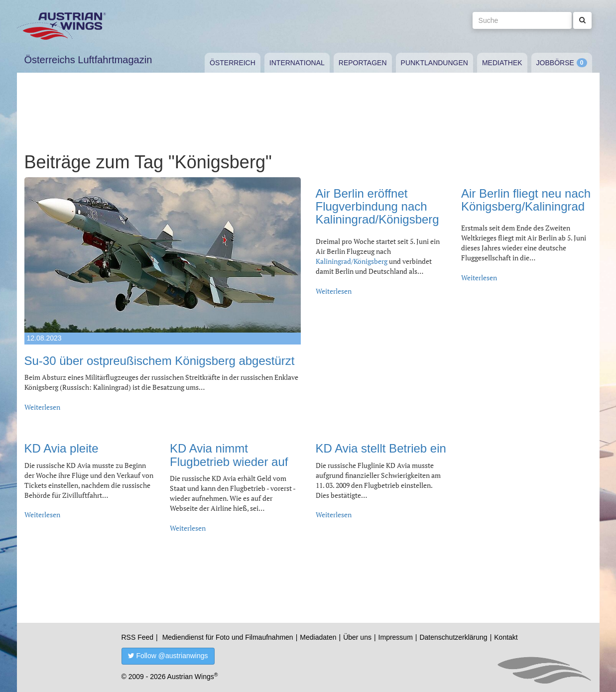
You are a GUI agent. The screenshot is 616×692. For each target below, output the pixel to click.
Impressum (396, 637)
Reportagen (363, 63)
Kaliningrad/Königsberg (352, 261)
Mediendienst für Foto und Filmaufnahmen (228, 637)
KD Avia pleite (62, 448)
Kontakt (506, 637)
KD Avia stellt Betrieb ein (381, 448)
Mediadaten (318, 637)
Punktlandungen (434, 63)
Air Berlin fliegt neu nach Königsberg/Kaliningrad (526, 200)
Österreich (233, 63)
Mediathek (502, 63)
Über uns (357, 637)
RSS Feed (138, 637)
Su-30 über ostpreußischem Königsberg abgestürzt (160, 361)
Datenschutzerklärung (453, 637)
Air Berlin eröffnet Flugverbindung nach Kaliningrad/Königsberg (377, 207)
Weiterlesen (42, 407)
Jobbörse (555, 63)
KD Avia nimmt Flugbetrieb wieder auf (229, 455)
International (297, 63)
